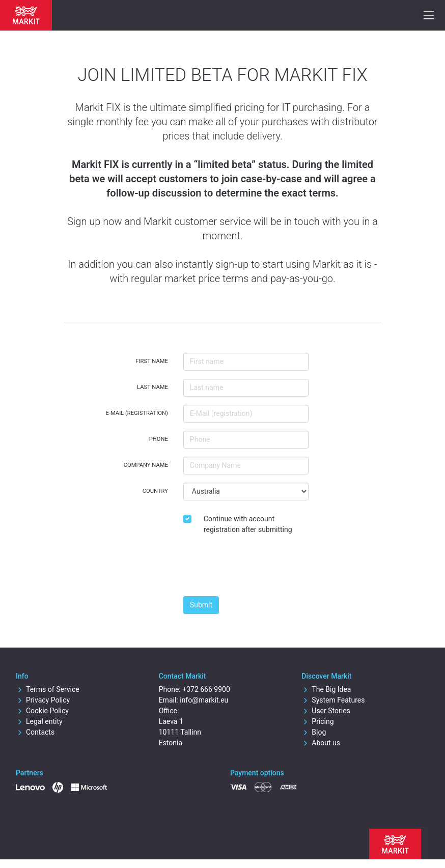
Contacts (35, 732)
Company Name (146, 465)
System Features (333, 700)
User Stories (326, 711)
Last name (152, 387)
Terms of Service (48, 689)
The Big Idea (326, 689)
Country (155, 491)
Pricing (317, 721)
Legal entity (39, 721)
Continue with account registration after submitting (248, 524)
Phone (159, 439)
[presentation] (261, 568)
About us (321, 743)
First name (152, 361)
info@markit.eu (204, 700)
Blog (314, 732)
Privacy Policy (43, 700)
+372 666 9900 (206, 689)
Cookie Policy (42, 711)
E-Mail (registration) (137, 413)
